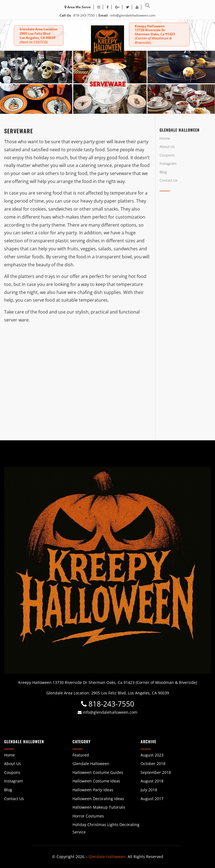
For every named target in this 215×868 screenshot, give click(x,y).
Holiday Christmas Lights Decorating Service (106, 828)
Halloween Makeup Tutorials (99, 807)
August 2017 (152, 799)
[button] (148, 7)
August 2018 (152, 781)
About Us (167, 147)
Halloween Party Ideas (93, 790)
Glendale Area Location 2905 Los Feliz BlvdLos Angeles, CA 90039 (39, 36)
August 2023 (152, 755)
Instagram (168, 163)
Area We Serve (78, 7)
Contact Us (169, 180)
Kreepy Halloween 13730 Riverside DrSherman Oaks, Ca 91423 (155, 34)
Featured (81, 755)
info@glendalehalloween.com (133, 15)
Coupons (167, 155)
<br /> (185, 245)
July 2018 (149, 790)
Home (165, 138)
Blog (163, 172)
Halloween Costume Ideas (96, 781)
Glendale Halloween (91, 764)
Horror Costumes (88, 816)
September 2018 (156, 772)
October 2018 (153, 764)
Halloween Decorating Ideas (98, 799)
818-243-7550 (84, 15)
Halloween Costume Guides (98, 772)
